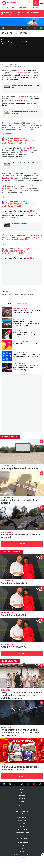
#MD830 (8, 134)
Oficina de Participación (22, 842)
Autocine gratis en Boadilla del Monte (7, 165)
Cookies (22, 851)
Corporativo (22, 811)
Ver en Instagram (16, 784)
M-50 (12, 295)
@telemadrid (19, 139)
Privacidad (22, 845)
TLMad (14, 7)
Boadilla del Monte (21, 150)
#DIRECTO (6, 141)
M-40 (31, 295)
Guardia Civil (6, 727)
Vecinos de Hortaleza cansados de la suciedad (7, 114)
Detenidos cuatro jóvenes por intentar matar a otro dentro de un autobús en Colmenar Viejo (7, 323)
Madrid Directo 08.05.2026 (22, 566)
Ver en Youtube (34, 784)
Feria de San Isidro (20, 308)
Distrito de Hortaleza (22, 295)
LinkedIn (28, 28)
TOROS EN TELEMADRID (14, 13)
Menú (41, 3)
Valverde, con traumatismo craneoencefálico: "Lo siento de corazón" (7, 334)
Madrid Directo (7, 466)
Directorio (22, 823)
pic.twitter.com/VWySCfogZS (14, 206)
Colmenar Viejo (19, 319)
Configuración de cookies (22, 855)
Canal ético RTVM (22, 839)
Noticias (6, 7)
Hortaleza (22, 96)
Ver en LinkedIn (28, 784)
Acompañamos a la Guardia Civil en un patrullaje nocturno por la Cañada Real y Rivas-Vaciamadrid (22, 713)
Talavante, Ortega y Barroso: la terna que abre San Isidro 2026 (7, 312)
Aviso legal (22, 848)
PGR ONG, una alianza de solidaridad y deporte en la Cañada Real (22, 750)
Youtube (35, 28)
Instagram (16, 28)
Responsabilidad (22, 817)
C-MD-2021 (22, 22)
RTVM (22, 790)
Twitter (9, 28)
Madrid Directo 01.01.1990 (22, 630)
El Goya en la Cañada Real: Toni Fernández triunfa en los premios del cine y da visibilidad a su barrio (22, 676)
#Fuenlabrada (8, 188)
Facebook (3, 28)
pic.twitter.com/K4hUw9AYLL (14, 253)
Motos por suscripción (7, 226)
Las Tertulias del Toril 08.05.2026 (7, 345)
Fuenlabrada (7, 178)
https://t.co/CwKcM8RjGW (23, 141)
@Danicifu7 (22, 128)
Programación (36, 7)
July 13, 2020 (31, 148)
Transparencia (22, 820)
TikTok (22, 28)
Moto (27, 297)
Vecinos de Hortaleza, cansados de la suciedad (22, 483)
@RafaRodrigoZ (32, 238)
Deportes (5, 764)
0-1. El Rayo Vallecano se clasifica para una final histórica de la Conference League (7, 367)
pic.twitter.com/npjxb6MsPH (14, 143)
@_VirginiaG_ (23, 188)
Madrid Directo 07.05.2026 (22, 598)
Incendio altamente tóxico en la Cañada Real (7, 88)
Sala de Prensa (22, 814)
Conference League (20, 363)
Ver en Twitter (10, 784)
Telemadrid (22, 795)
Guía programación (22, 805)
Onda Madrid (23, 7)
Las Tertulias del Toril (21, 341)
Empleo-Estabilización (22, 833)
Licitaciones (22, 836)
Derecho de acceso (22, 830)
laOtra (22, 802)
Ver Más (22, 544)
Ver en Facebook (4, 784)
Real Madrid (18, 330)
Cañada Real (22, 73)
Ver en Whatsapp (40, 784)
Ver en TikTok (22, 784)
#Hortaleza (28, 125)
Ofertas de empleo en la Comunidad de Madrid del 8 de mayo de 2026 (7, 356)
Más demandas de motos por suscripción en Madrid (22, 518)
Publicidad (22, 826)
